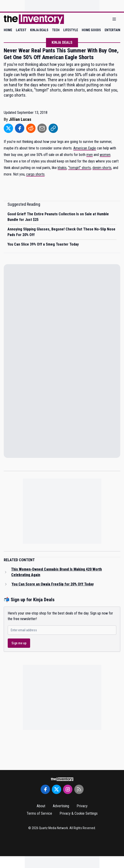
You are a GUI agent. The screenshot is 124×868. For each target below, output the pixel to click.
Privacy (82, 806)
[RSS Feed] (79, 789)
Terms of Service (39, 813)
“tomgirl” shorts (80, 168)
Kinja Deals (62, 42)
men (90, 155)
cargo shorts (35, 174)
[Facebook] (45, 789)
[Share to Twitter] (8, 128)
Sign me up (19, 643)
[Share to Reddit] (31, 128)
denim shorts (102, 168)
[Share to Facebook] (20, 128)
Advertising (61, 806)
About (41, 806)
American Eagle (85, 148)
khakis (62, 168)
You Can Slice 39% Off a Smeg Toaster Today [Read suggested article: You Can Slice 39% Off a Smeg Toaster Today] (43, 244)
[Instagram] (68, 789)
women (105, 155)
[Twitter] (57, 789)
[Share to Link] (53, 128)
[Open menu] (114, 19)
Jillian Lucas (20, 119)
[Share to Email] (42, 128)
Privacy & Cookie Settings (79, 813)
